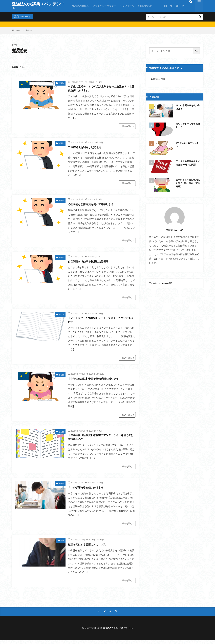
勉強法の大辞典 (80, 6)
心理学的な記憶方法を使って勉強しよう (95, 205)
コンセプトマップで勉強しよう (187, 127)
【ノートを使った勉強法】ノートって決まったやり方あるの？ (101, 321)
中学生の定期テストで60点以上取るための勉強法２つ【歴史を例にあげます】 (101, 89)
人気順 (24, 67)
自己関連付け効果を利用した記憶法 (92, 262)
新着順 (15, 67)
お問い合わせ (145, 6)
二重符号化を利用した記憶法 (88, 148)
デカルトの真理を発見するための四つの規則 (187, 166)
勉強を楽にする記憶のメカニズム (91, 548)
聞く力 (61, 315)
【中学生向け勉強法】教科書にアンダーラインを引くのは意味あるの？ (101, 440)
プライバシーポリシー (104, 6)
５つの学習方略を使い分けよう (89, 491)
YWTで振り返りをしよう (188, 145)
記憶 (62, 544)
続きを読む (127, 127)
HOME (18, 30)
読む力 (61, 434)
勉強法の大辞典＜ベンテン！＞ (38, 6)
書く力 (61, 377)
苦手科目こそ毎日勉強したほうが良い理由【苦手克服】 (187, 184)
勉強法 (29, 30)
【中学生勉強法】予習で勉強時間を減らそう (98, 381)
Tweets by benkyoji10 (161, 284)
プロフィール (127, 6)
